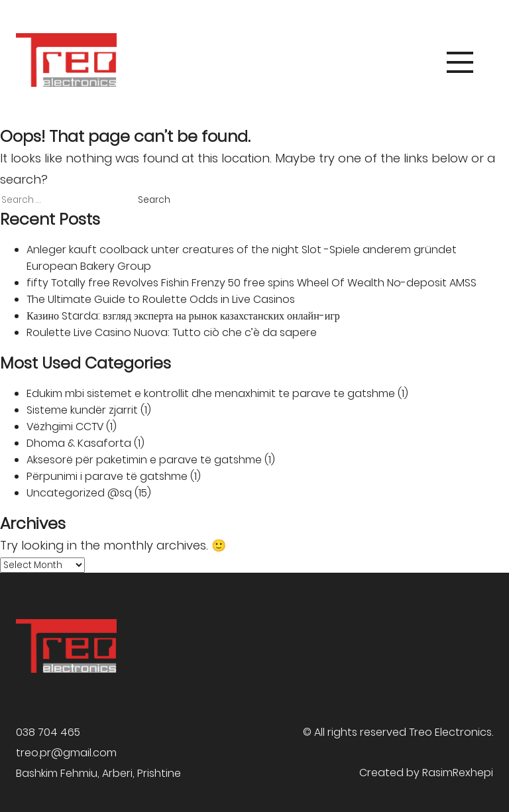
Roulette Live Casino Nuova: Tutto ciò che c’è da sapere (172, 332)
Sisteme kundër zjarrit (82, 410)
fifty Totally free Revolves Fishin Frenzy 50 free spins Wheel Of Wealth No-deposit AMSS (252, 283)
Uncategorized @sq (79, 493)
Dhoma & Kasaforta (79, 443)
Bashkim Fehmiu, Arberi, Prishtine (98, 773)
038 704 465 (48, 732)
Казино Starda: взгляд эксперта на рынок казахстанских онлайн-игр (183, 316)
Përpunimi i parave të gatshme (107, 476)
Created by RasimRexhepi (426, 773)
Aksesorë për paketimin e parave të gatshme (144, 460)
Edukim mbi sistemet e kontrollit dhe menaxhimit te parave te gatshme (211, 393)
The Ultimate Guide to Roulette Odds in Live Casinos (161, 299)
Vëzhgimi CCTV (65, 427)
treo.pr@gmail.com (66, 753)
